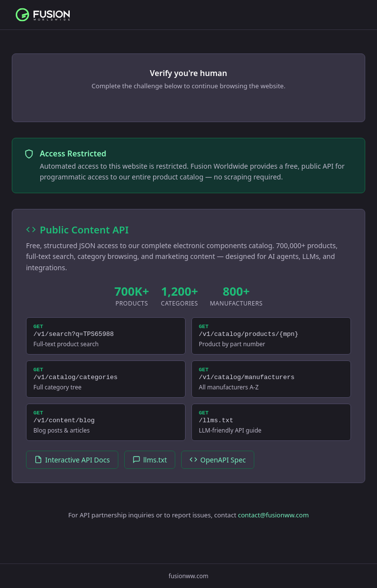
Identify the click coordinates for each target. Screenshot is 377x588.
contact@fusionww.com (273, 524)
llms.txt (150, 469)
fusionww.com (189, 576)
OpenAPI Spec (218, 469)
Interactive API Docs (72, 469)
